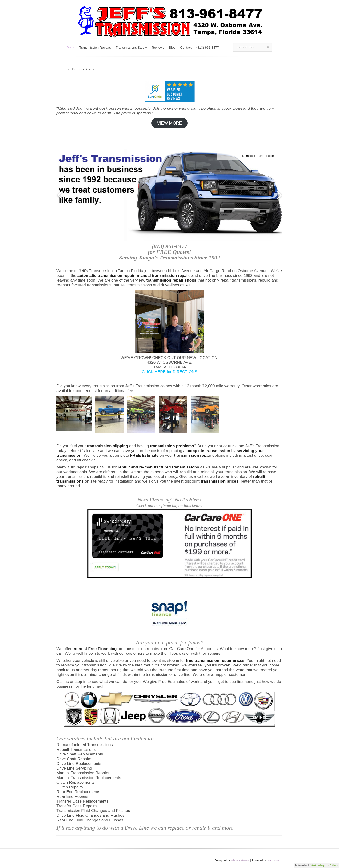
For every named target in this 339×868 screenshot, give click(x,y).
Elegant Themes (240, 860)
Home (71, 47)
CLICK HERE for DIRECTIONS (169, 372)
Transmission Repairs (95, 48)
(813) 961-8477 (208, 48)
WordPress (273, 860)
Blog (172, 48)
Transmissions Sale (131, 48)
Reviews (158, 48)
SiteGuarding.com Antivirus (324, 866)
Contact (186, 48)
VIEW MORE (169, 123)
